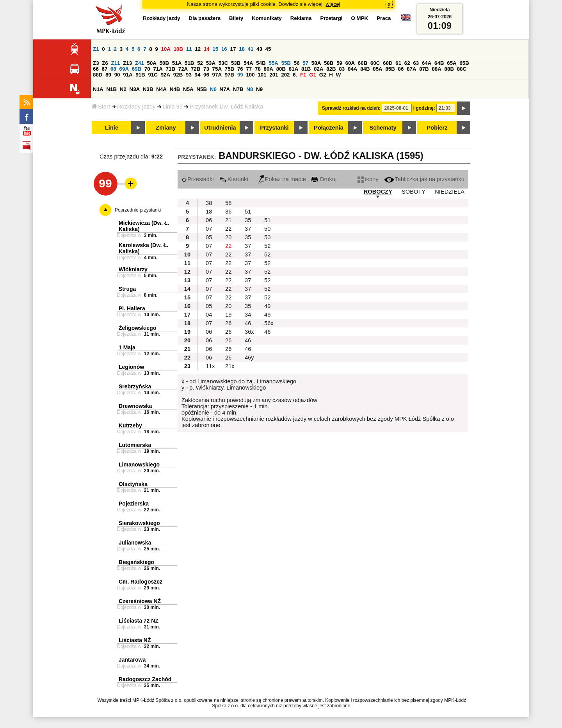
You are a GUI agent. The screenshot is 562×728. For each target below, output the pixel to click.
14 (207, 49)
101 (262, 75)
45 (268, 49)
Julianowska (135, 543)
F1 (303, 75)
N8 (250, 89)
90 (117, 75)
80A (269, 69)
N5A (188, 89)
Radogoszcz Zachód (145, 679)
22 (228, 229)
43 (259, 49)
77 (249, 69)
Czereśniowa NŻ (140, 601)
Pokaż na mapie (282, 179)
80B (281, 69)
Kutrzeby (130, 425)
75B (229, 69)
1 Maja (127, 347)
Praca (384, 18)
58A (316, 63)
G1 (313, 75)
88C (462, 69)
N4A (161, 89)
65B (464, 63)
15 (215, 49)
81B (306, 69)
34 (248, 315)
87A (411, 69)
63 (416, 63)
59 (339, 63)
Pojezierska (134, 504)
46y (249, 358)
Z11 (116, 63)
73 (206, 69)
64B (439, 63)
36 (228, 212)
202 (285, 75)
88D (98, 75)
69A (124, 69)
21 (228, 220)
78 (258, 69)
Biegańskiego (136, 562)
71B (171, 69)
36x (249, 332)
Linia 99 (173, 107)
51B (189, 63)
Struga (127, 289)
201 (274, 75)
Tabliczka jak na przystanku (424, 179)
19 (228, 315)
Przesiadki (198, 179)
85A (377, 69)
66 (96, 69)
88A (436, 69)
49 (267, 306)
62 (407, 63)
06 (209, 220)
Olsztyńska (133, 484)
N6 (213, 89)
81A (293, 69)
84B (365, 69)
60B (363, 63)
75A (217, 69)
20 (228, 237)
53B (236, 63)
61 (398, 63)
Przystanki (274, 128)
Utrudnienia (220, 128)
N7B (238, 89)
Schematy (383, 128)
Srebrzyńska (135, 386)
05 (209, 237)
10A (166, 49)
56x (269, 323)
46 (248, 323)
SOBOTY (413, 192)
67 (105, 69)
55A (273, 63)
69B (137, 69)
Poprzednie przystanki (138, 210)
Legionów (131, 367)
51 (248, 212)
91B (140, 75)
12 (198, 49)
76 (240, 69)
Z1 (96, 49)
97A (217, 75)
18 (242, 49)
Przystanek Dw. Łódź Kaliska (226, 107)
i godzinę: (424, 108)
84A (352, 69)
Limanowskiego (139, 465)
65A (452, 63)
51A (177, 63)
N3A (135, 89)
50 (267, 229)
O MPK (360, 18)
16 (224, 49)
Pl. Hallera (132, 308)
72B (196, 69)
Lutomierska (135, 445)
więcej (333, 4)
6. (295, 75)
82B (331, 69)
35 (248, 220)
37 (248, 229)
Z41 (140, 63)
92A (165, 75)
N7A (225, 89)
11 (189, 49)
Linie (112, 128)
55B (286, 63)
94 (198, 75)
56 (297, 63)
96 (206, 75)
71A (158, 69)
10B (178, 49)
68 (113, 69)
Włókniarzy (133, 269)
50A (152, 63)
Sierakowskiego (139, 523)
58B (329, 63)
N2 (123, 89)
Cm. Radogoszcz (140, 582)
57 (305, 63)
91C (153, 75)
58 (228, 203)
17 (233, 49)
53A (211, 63)
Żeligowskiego (137, 328)
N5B (202, 89)
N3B (148, 89)
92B (178, 75)
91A (128, 75)
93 (189, 75)
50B (164, 63)
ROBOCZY (378, 192)
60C (375, 63)
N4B (175, 89)
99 (240, 75)
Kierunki (234, 179)
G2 (323, 75)
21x (230, 366)
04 (209, 315)
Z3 (96, 63)
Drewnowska (135, 406)
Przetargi (331, 18)
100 (250, 75)
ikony (368, 179)
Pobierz (437, 128)
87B (424, 69)
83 (342, 69)
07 (209, 229)
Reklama (301, 18)
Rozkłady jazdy (136, 107)
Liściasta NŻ (135, 640)
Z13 (127, 63)
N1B (111, 89)
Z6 (105, 63)
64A (427, 63)
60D (388, 63)
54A (248, 63)
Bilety (236, 18)
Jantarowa (132, 660)
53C (223, 63)
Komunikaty (267, 18)
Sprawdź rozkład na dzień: (351, 108)
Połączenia (329, 128)
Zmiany (166, 128)
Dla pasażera (205, 18)
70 (147, 69)
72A (183, 69)
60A (350, 63)
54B (261, 63)
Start (101, 107)
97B (229, 75)
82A (318, 69)
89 (108, 75)
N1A (98, 89)
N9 (259, 89)
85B (390, 69)
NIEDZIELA (450, 192)
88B (449, 69)
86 (401, 69)
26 (228, 323)
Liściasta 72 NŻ (139, 621)
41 (251, 49)
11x (210, 366)
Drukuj (324, 179)
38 (209, 203)
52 (200, 63)
